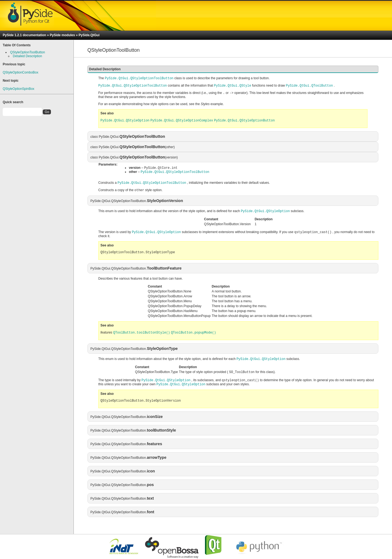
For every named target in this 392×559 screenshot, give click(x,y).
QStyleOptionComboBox (21, 72)
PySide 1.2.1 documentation (24, 35)
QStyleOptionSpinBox (19, 89)
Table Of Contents (17, 45)
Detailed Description (27, 56)
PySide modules (62, 35)
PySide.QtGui (89, 35)
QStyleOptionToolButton (27, 52)
